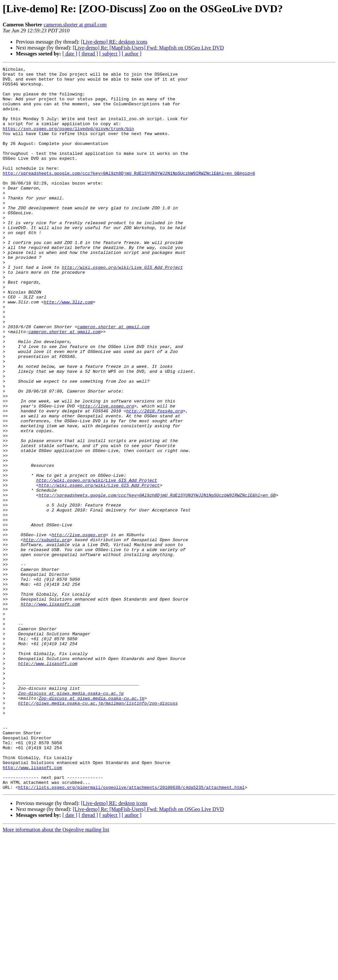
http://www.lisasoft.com (50, 712)
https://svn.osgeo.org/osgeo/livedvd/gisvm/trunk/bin (68, 141)
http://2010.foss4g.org (154, 480)
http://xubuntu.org (46, 635)
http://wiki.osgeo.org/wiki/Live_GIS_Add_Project (122, 308)
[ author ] (132, 54)
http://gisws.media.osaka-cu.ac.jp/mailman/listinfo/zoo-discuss (98, 831)
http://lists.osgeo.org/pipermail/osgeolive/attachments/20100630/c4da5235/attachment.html (131, 932)
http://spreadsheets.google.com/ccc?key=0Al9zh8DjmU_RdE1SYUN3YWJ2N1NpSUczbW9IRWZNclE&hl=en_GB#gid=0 (129, 195)
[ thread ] (88, 54)
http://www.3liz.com (68, 349)
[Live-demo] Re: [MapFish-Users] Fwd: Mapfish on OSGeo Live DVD (148, 48)
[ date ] (70, 54)
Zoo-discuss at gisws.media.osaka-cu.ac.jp (71, 819)
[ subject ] (110, 54)
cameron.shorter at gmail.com (75, 25)
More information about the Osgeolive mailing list (56, 974)
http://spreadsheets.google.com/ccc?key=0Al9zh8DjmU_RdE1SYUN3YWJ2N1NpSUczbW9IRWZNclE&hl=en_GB (157, 581)
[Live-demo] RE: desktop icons (114, 42)
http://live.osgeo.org (107, 474)
